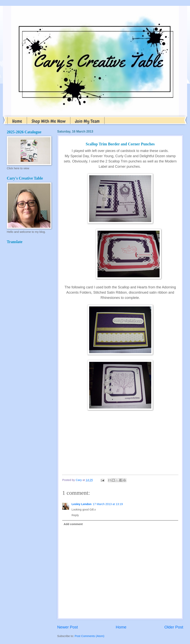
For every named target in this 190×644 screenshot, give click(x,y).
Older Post (174, 627)
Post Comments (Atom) (89, 636)
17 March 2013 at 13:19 (108, 504)
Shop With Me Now (49, 121)
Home (17, 121)
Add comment (73, 524)
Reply (75, 515)
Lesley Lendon (82, 504)
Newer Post (67, 627)
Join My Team (87, 121)
